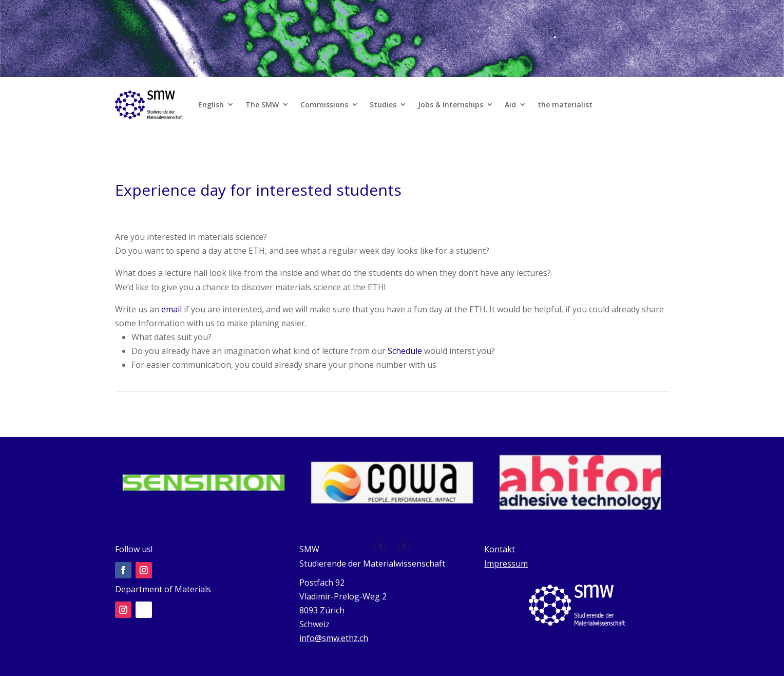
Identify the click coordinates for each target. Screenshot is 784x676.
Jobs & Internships (451, 105)
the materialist (565, 105)
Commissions (324, 105)
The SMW (262, 105)
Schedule (405, 351)
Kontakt (500, 549)
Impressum (506, 564)
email (171, 309)
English (211, 105)
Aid (510, 105)
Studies (383, 105)
